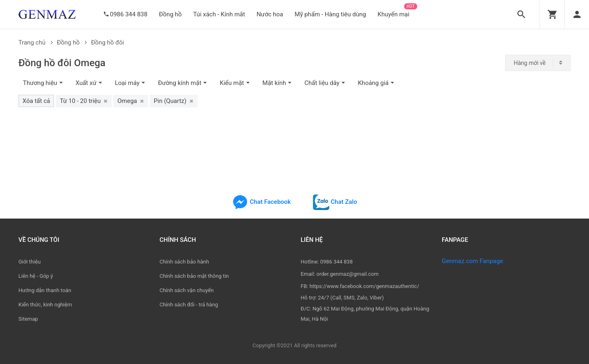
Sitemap (28, 319)
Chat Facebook (261, 202)
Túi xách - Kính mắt (219, 14)
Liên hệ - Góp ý (36, 276)
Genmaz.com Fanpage (472, 261)
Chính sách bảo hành (184, 262)
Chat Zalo (335, 202)
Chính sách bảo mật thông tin (194, 276)
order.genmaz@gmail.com (348, 274)
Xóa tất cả (36, 101)
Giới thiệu (29, 262)
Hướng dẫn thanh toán (45, 290)
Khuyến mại (393, 14)
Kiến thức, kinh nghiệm (45, 305)
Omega (131, 101)
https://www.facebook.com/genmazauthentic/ (364, 286)
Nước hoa (270, 14)
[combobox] (538, 63)
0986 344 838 (129, 14)
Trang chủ (36, 42)
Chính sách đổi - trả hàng (189, 305)
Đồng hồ (170, 14)
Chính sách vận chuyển (187, 290)
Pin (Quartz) (174, 101)
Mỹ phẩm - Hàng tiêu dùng (330, 14)
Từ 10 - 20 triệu (84, 101)
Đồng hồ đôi (107, 42)
